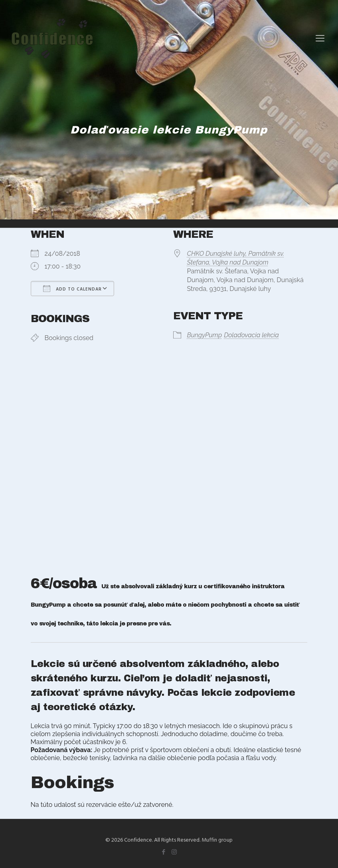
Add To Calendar (72, 289)
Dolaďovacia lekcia (251, 335)
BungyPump (205, 335)
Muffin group (217, 839)
